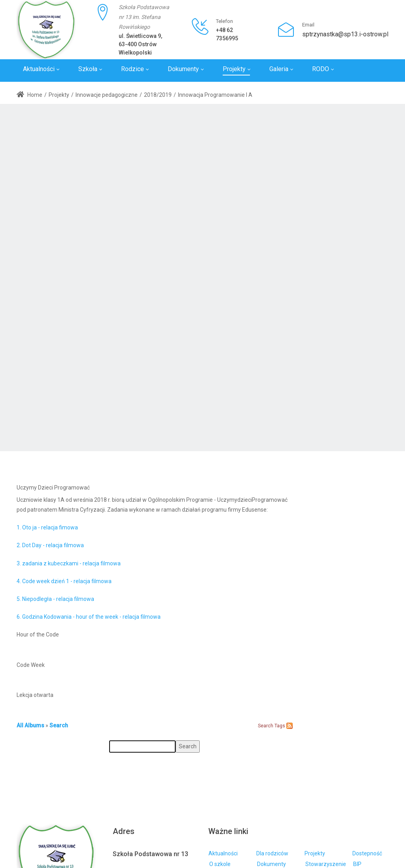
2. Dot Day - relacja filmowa (50, 545)
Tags (280, 726)
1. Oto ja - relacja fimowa (47, 527)
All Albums (30, 725)
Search (59, 725)
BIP (357, 864)
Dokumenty (272, 864)
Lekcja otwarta (35, 695)
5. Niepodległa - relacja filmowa (55, 599)
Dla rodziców (272, 853)
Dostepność (367, 853)
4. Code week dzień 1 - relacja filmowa (64, 581)
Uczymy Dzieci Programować (53, 488)
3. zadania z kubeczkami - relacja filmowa (69, 563)
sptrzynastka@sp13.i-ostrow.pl (345, 34)
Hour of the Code (38, 635)
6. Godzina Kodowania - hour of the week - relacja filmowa (89, 617)
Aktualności (223, 853)
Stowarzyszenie (326, 864)
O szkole (220, 864)
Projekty (315, 853)
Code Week (31, 665)
